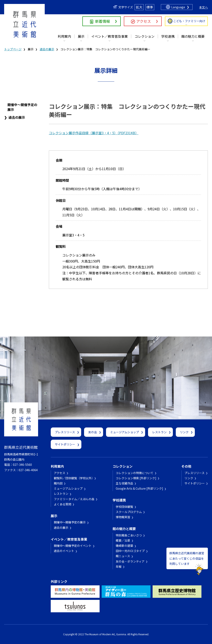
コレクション (145, 36)
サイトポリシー (65, 444)
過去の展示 (47, 49)
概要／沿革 (123, 540)
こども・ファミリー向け (189, 21)
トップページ (13, 49)
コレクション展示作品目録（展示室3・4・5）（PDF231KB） (94, 133)
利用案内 (64, 36)
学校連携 (168, 36)
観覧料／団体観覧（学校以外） (73, 478)
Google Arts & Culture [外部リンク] (139, 488)
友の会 (93, 432)
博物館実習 (123, 517)
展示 (81, 36)
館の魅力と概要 (193, 36)
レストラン (159, 432)
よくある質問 (63, 504)
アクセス (144, 21)
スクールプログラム (129, 512)
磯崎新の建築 (124, 546)
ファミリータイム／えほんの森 (74, 499)
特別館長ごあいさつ (129, 535)
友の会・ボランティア (130, 561)
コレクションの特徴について (135, 473)
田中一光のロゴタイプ (130, 551)
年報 (119, 567)
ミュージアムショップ (125, 432)
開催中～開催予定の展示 (22, 107)
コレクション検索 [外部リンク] (136, 478)
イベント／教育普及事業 (110, 36)
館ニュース (123, 556)
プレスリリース (65, 432)
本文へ (204, 7)
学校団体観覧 (124, 507)
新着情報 (102, 21)
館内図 (58, 483)
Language (178, 7)
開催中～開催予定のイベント (73, 546)
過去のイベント (64, 551)
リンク (184, 432)
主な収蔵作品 (124, 483)
